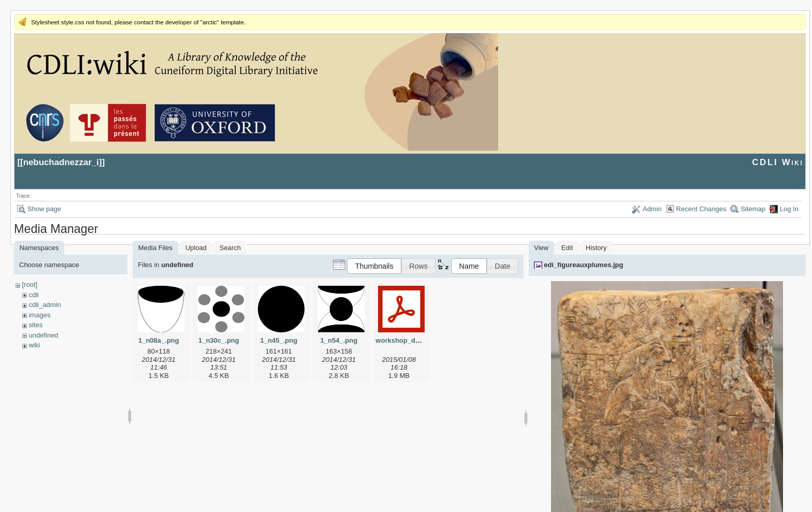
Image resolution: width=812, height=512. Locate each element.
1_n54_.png (339, 340)
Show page (44, 209)
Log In (789, 209)
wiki (34, 345)
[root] (30, 284)
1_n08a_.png (159, 340)
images (39, 315)
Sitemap (753, 209)
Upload (196, 248)
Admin (652, 209)
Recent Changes (701, 209)
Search (230, 248)
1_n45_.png (279, 340)
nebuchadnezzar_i (61, 162)
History (596, 248)
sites (35, 325)
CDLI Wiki (778, 162)
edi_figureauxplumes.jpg (583, 265)
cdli (34, 295)
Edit (567, 248)
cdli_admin (45, 305)
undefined (43, 335)
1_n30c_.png (219, 340)
